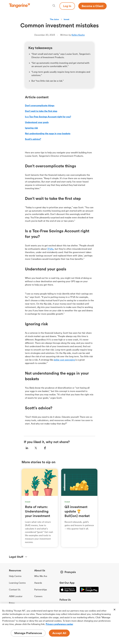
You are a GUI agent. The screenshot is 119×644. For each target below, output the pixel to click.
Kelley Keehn (78, 35)
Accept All (59, 633)
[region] (60, 624)
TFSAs (50, 249)
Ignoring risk (31, 128)
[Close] (115, 610)
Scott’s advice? (33, 139)
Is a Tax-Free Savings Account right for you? (48, 117)
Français (70, 572)
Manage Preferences (28, 633)
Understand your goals (37, 122)
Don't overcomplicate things (40, 105)
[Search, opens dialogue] (54, 6)
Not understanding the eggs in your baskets (48, 133)
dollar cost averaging (64, 360)
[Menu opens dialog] (108, 6)
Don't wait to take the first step (41, 111)
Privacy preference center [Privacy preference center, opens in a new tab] (59, 624)
